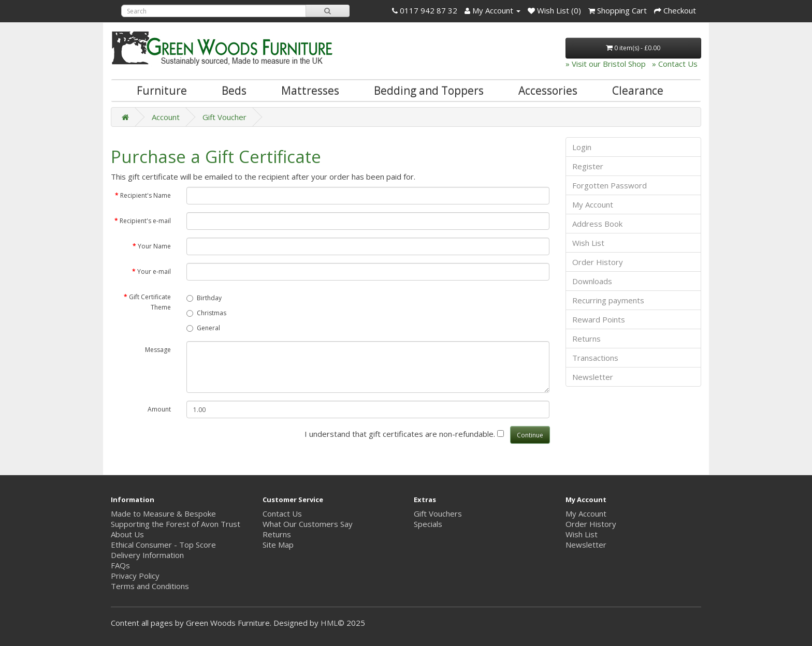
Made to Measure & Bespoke (163, 513)
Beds (234, 91)
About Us (127, 534)
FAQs (120, 565)
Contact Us (282, 513)
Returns (586, 339)
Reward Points (599, 319)
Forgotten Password (610, 185)
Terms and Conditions (150, 586)
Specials (428, 524)
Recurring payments (608, 300)
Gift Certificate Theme (150, 302)
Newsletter (593, 377)
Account (166, 117)
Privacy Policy (135, 576)
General (203, 328)
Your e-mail (154, 271)
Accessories (548, 91)
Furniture (162, 91)
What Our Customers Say (308, 524)
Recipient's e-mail (145, 221)
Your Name (154, 246)
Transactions (595, 358)
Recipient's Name (146, 195)
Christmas (206, 313)
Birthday (204, 298)
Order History (598, 262)
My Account (593, 204)
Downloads (592, 281)
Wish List (588, 243)
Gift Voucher (224, 117)
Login (582, 147)
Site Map (278, 545)
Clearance (638, 91)
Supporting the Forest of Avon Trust (176, 524)
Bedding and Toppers (429, 91)
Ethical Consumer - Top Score (163, 545)
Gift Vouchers (438, 513)
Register (588, 166)
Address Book (597, 224)
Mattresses (310, 91)
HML (329, 623)
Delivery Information (147, 555)
